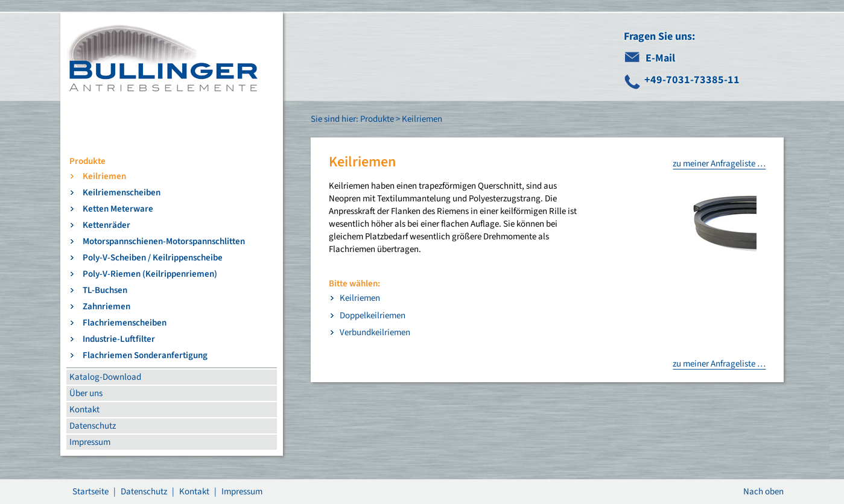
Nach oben (763, 492)
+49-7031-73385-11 (692, 80)
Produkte (87, 161)
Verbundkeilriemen (375, 332)
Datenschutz (93, 426)
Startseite (90, 492)
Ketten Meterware (118, 209)
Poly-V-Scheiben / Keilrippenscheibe (153, 258)
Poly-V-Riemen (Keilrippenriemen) (150, 274)
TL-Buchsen (105, 290)
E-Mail (660, 58)
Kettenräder (106, 225)
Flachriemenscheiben (125, 323)
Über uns (86, 393)
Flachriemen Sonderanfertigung (145, 355)
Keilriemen (104, 176)
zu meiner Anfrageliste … (719, 164)
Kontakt (84, 410)
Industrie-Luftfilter (119, 339)
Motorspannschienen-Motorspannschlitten (164, 241)
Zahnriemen (106, 307)
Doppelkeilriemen (373, 316)
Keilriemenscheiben (122, 193)
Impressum (90, 442)
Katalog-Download (105, 377)
